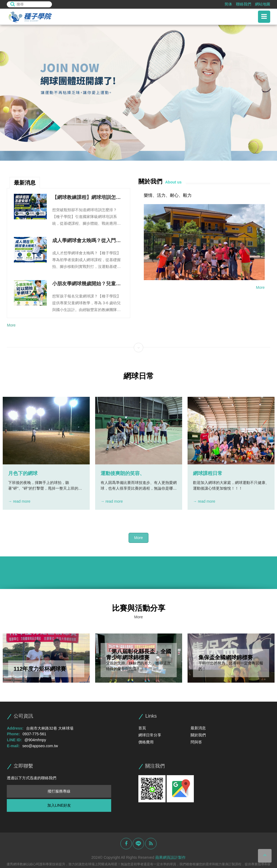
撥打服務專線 (59, 791)
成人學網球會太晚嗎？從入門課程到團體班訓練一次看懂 (86, 241)
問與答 (196, 742)
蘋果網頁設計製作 (170, 857)
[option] (138, 93)
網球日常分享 (150, 735)
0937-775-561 (34, 734)
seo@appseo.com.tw (40, 746)
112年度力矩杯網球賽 (40, 669)
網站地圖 (263, 4)
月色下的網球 (23, 473)
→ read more (19, 501)
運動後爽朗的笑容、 (123, 473)
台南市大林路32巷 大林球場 (50, 728)
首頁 (142, 728)
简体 (228, 4)
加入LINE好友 (59, 805)
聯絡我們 (244, 4)
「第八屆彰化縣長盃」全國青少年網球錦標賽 (139, 654)
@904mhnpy (35, 740)
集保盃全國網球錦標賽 (226, 657)
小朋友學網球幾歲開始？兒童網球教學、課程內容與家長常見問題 (86, 284)
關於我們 (198, 735)
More (11, 325)
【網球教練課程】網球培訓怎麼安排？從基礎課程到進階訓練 (86, 198)
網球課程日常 (208, 473)
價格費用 (146, 742)
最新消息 (198, 728)
